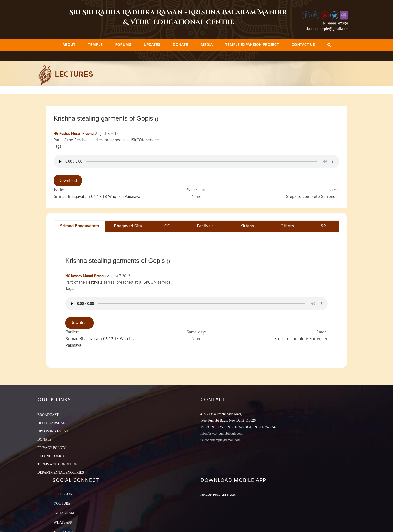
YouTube (62, 504)
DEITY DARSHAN (52, 423)
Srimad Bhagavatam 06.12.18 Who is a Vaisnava (97, 196)
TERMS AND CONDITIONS (59, 464)
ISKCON (138, 140)
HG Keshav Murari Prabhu (74, 133)
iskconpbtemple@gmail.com (326, 29)
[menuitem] (69, 45)
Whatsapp (63, 523)
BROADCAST (48, 415)
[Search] (329, 45)
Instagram (64, 513)
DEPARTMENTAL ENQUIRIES (61, 473)
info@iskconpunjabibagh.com (221, 433)
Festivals (82, 140)
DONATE (44, 439)
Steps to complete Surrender (313, 196)
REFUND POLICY (51, 456)
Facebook (63, 494)
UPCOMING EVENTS (54, 431)
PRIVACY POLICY (52, 448)
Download (68, 180)
